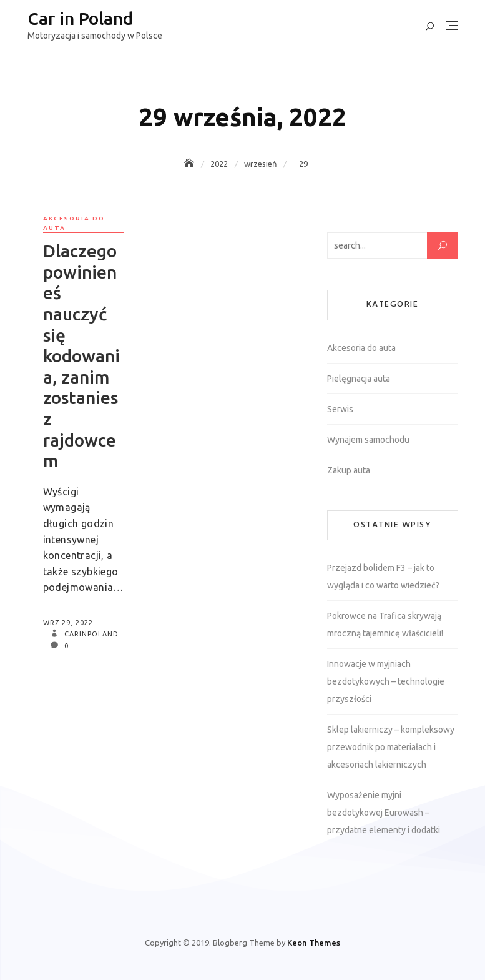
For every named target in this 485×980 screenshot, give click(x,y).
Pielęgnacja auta (359, 379)
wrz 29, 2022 (68, 623)
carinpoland (90, 634)
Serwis (340, 409)
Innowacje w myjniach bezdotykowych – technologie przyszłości (386, 681)
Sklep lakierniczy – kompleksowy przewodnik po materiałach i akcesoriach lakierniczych (391, 747)
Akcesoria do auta (74, 223)
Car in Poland (80, 18)
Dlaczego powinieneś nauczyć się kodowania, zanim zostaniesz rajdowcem (81, 356)
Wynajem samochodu (368, 440)
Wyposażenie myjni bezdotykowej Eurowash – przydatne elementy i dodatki (384, 813)
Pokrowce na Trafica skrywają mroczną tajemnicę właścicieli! (385, 625)
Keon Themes (314, 943)
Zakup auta (349, 470)
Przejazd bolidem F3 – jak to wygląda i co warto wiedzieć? (383, 577)
